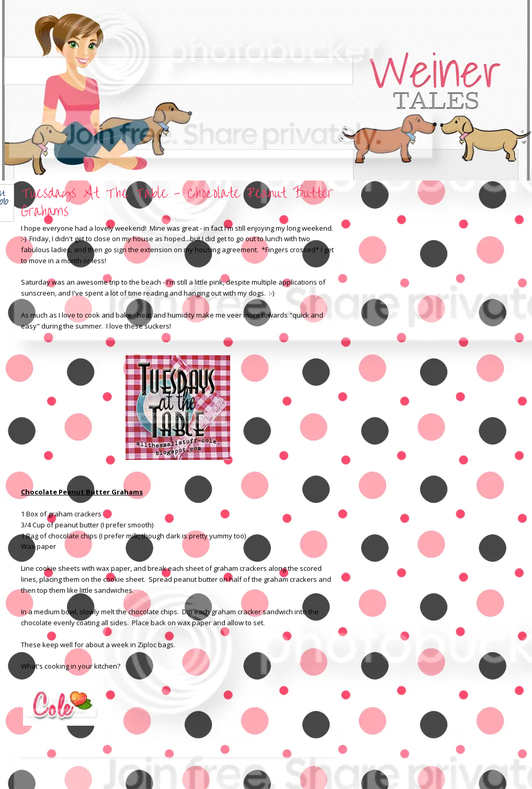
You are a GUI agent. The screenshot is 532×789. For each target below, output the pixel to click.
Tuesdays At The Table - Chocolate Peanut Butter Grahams (177, 202)
